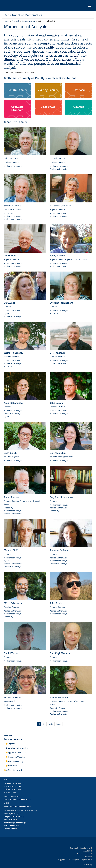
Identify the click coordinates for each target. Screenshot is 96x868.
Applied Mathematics (17, 752)
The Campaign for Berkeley (15, 823)
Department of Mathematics (23, 15)
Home (6, 21)
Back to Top (88, 865)
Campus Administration (14, 817)
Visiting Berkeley (11, 826)
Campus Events (11, 828)
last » (60, 724)
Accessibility (87, 851)
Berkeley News (10, 820)
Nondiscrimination (85, 854)
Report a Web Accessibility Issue (17, 807)
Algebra (11, 744)
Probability (13, 766)
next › (51, 724)
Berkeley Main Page (12, 814)
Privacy (89, 857)
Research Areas (29, 21)
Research (16, 21)
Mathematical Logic (16, 761)
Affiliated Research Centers (18, 770)
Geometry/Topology (17, 757)
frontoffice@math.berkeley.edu (17, 799)
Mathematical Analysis (19, 748)
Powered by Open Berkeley (81, 848)
